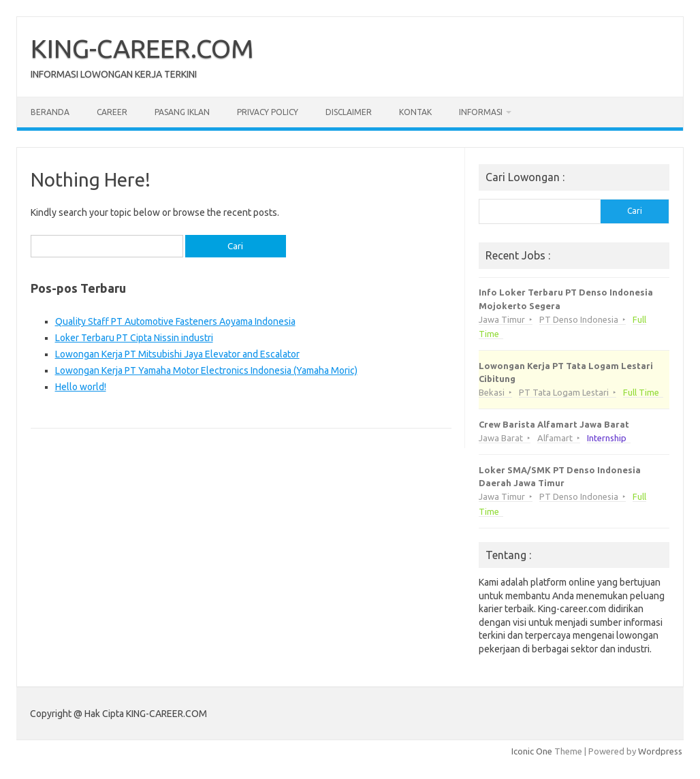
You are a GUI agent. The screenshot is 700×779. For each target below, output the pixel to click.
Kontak (415, 112)
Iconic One (532, 751)
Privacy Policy (268, 112)
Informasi (481, 112)
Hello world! (81, 387)
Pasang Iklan (182, 112)
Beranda (50, 112)
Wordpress (660, 751)
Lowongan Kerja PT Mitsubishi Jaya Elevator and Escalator (177, 354)
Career (112, 112)
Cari (635, 211)
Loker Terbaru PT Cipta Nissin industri (134, 338)
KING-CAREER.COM (142, 48)
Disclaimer (349, 112)
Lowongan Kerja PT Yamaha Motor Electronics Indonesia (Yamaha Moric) (206, 370)
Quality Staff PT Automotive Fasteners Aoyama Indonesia (175, 321)
